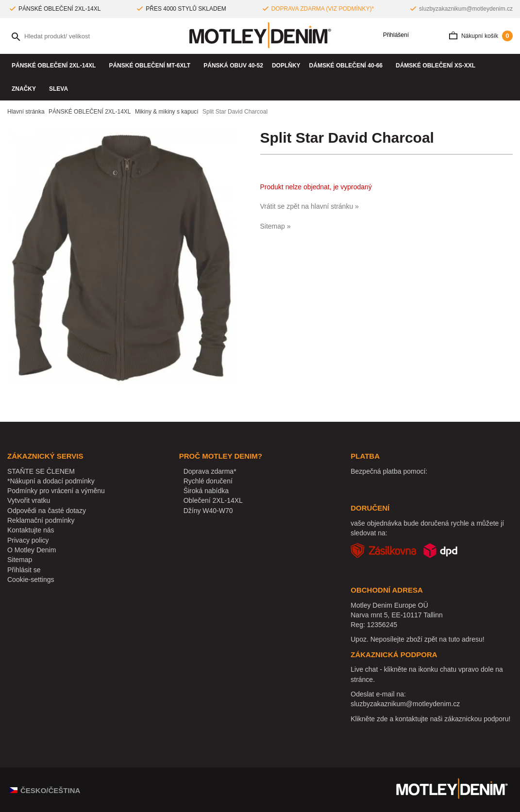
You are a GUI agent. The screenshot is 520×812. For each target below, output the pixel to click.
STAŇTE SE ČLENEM (41, 471)
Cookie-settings (31, 580)
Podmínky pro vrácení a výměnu (56, 491)
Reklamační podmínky (41, 520)
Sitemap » (276, 226)
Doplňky (286, 66)
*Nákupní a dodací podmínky (51, 481)
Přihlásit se (24, 570)
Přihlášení (393, 35)
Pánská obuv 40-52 (233, 66)
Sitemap (20, 560)
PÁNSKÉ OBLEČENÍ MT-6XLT (152, 66)
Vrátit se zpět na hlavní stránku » (310, 206)
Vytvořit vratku (29, 500)
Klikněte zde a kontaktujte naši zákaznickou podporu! (430, 719)
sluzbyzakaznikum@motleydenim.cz (466, 9)
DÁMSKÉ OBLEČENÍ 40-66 (348, 66)
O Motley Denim (32, 550)
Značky (26, 89)
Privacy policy (28, 540)
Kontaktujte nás (31, 530)
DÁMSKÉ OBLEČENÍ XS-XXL (438, 66)
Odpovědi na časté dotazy (47, 511)
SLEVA (59, 89)
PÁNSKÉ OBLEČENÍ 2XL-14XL (56, 66)
